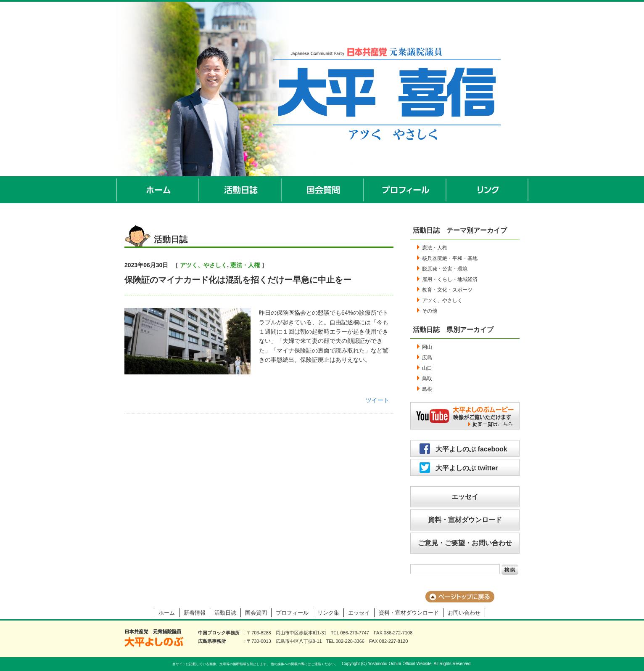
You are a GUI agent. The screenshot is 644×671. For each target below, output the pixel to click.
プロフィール (405, 190)
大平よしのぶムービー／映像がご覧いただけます (465, 416)
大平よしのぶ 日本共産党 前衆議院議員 (154, 638)
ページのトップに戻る (460, 597)
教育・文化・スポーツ (447, 290)
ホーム (158, 190)
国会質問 (323, 190)
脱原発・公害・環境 (445, 269)
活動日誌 (240, 190)
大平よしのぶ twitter (467, 468)
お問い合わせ (464, 613)
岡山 (427, 347)
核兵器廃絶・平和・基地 (450, 258)
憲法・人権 (245, 265)
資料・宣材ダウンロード (465, 520)
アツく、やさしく (203, 265)
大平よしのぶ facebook (471, 449)
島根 (427, 389)
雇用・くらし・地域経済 (450, 279)
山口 (427, 368)
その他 (430, 311)
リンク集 (328, 613)
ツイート (377, 400)
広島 (427, 358)
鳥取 (427, 379)
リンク (487, 190)
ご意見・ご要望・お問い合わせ (465, 543)
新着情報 (195, 613)
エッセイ (465, 497)
